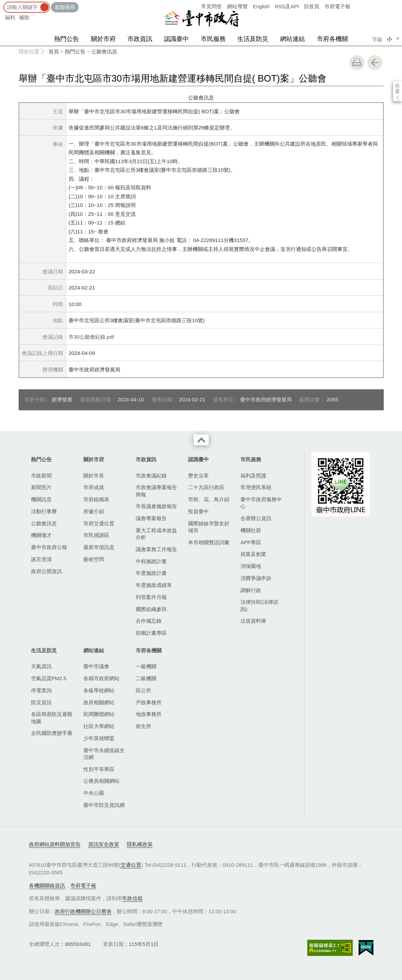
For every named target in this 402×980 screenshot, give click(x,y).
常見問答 (212, 6)
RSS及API (287, 6)
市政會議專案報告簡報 (156, 491)
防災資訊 (41, 702)
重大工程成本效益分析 (156, 534)
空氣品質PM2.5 (49, 678)
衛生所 (143, 726)
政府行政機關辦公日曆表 (83, 911)
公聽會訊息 (104, 51)
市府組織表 (96, 499)
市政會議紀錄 (151, 476)
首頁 (54, 51)
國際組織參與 (151, 609)
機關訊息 (41, 499)
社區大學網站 (99, 726)
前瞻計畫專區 (151, 633)
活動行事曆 (44, 511)
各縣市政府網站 (101, 678)
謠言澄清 (41, 559)
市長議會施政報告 (156, 506)
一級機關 (146, 666)
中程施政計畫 (151, 561)
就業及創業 (253, 554)
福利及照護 (253, 476)
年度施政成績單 (154, 585)
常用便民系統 (256, 487)
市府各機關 (332, 39)
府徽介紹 (94, 511)
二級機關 (146, 678)
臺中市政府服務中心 (261, 503)
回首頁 (312, 6)
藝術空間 (94, 559)
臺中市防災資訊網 (104, 805)
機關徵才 (41, 535)
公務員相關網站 (101, 781)
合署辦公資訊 (256, 518)
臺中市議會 (96, 666)
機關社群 (251, 530)
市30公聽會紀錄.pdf (91, 337)
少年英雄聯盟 (99, 738)
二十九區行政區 (206, 487)
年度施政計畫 (151, 573)
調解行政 (251, 590)
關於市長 (94, 476)
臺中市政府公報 (49, 547)
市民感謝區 (96, 535)
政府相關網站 (99, 702)
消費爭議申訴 (256, 578)
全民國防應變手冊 (52, 733)
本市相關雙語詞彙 (209, 542)
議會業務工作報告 (156, 549)
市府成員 (94, 487)
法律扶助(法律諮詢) (259, 605)
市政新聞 (41, 476)
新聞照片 (41, 487)
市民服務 (213, 39)
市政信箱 (132, 898)
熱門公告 (66, 39)
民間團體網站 (99, 714)
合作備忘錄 (149, 621)
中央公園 (94, 793)
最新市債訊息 (99, 547)
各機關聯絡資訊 (47, 886)
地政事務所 (149, 714)
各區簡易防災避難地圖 (52, 718)
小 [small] (389, 39)
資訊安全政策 (104, 844)
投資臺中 (198, 511)
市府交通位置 (99, 523)
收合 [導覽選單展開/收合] (201, 440)
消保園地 (251, 566)
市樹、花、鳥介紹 (209, 499)
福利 (10, 17)
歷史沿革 (198, 476)
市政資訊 (140, 39)
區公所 (143, 690)
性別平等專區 (99, 769)
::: (2, 3)
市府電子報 (337, 6)
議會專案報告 (151, 518)
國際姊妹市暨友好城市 (209, 527)
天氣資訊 (41, 666)
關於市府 (103, 39)
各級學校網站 (99, 690)
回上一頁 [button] (375, 63)
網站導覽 (237, 6)
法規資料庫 (253, 621)
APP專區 (251, 542)
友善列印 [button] (357, 63)
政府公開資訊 (47, 571)
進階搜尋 (65, 7)
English (261, 6)
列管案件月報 (151, 597)
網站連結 (292, 39)
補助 (24, 17)
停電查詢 (41, 690)
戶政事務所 (149, 702)
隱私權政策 (140, 844)
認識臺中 (176, 39)
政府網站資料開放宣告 (55, 844)
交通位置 (131, 865)
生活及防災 (253, 39)
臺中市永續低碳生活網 (104, 754)
